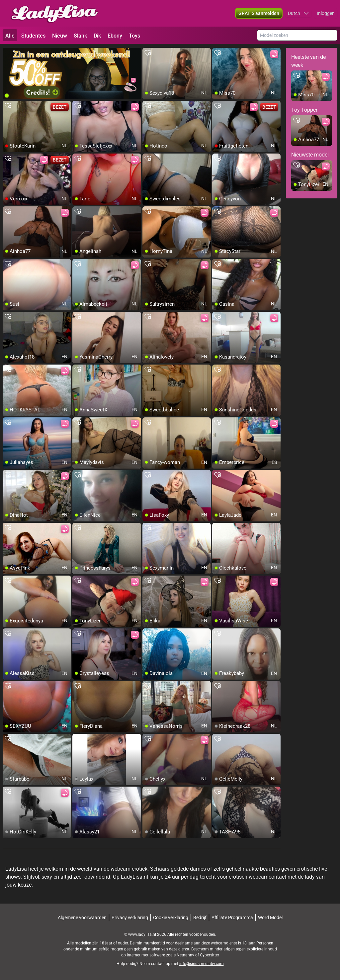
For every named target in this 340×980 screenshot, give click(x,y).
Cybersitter (210, 955)
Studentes (33, 36)
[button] (298, 13)
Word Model (270, 918)
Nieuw (60, 36)
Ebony (115, 36)
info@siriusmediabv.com (202, 964)
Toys (134, 36)
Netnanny (186, 955)
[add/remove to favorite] (148, 53)
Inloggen (326, 13)
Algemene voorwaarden (82, 918)
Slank (80, 36)
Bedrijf (200, 918)
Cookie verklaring (171, 918)
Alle (10, 36)
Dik (97, 36)
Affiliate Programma (232, 918)
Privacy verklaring (130, 918)
